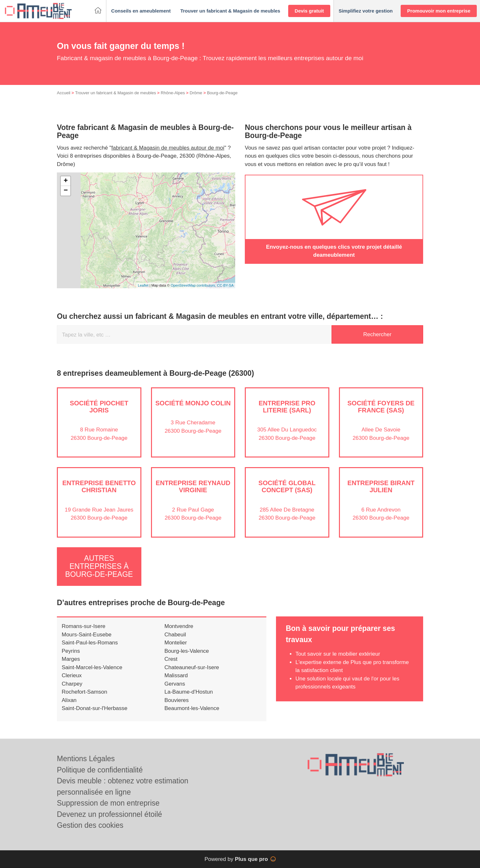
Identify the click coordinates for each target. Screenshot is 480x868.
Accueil (64, 93)
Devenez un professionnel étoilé (109, 814)
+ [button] (66, 181)
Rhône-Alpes (173, 93)
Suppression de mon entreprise (108, 803)
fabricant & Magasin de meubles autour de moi (168, 148)
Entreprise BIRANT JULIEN (381, 486)
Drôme (196, 93)
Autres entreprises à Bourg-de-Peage (99, 566)
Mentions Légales (86, 759)
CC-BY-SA (225, 285)
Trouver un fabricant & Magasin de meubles (116, 93)
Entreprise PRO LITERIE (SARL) (287, 407)
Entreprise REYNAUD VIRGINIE (193, 486)
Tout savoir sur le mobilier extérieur (338, 654)
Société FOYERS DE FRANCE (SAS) (381, 407)
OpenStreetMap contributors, (194, 285)
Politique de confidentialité (100, 770)
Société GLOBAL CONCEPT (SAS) (287, 486)
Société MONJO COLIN (193, 403)
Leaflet (143, 285)
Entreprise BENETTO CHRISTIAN (99, 486)
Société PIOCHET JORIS (99, 407)
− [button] (66, 191)
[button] (141, 11)
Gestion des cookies (90, 825)
